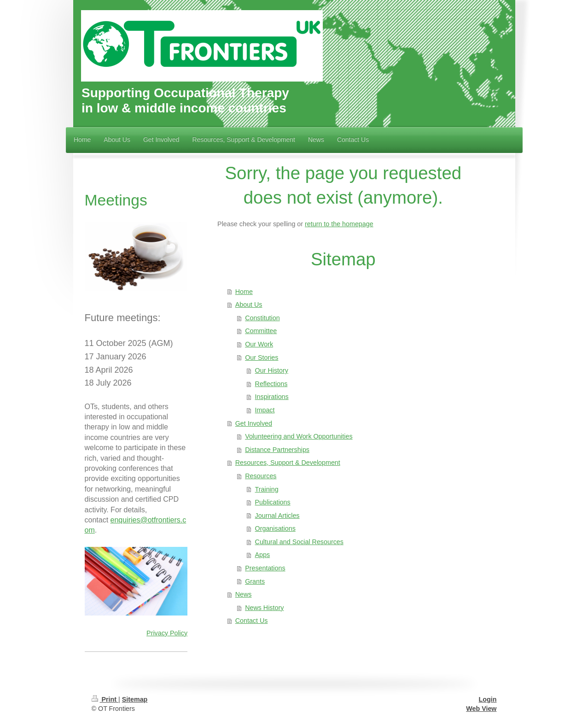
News (244, 594)
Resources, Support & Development (288, 463)
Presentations (265, 568)
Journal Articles (277, 516)
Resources (261, 476)
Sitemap (135, 699)
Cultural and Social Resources (299, 542)
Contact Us (252, 621)
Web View (481, 709)
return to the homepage (339, 224)
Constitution (262, 318)
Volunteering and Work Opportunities (299, 436)
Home (244, 292)
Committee (261, 331)
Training (267, 489)
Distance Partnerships (277, 450)
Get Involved (254, 423)
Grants (255, 581)
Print (105, 699)
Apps (263, 555)
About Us (249, 305)
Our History (272, 370)
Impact (265, 410)
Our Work (259, 344)
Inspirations (272, 397)
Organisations (275, 528)
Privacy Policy (167, 633)
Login (488, 699)
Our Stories (262, 358)
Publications (273, 502)
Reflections (271, 384)
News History (264, 608)
